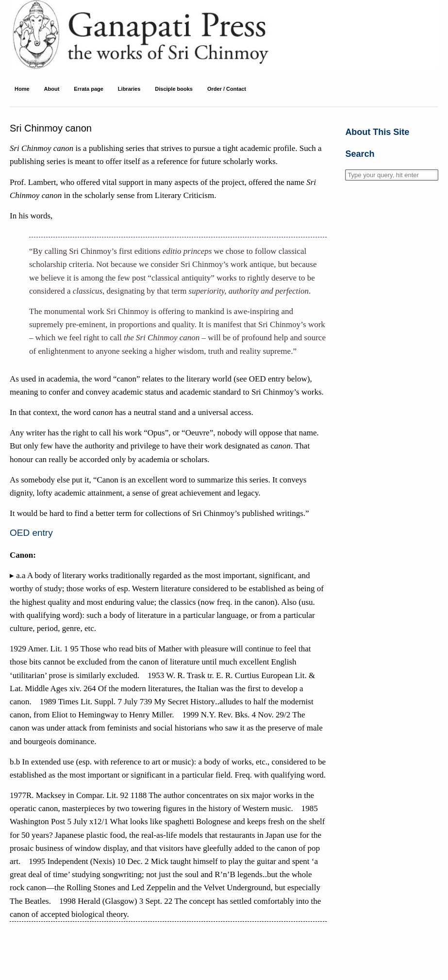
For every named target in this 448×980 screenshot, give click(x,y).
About (52, 89)
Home (22, 89)
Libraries (129, 89)
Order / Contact (227, 89)
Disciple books (174, 89)
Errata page (89, 89)
